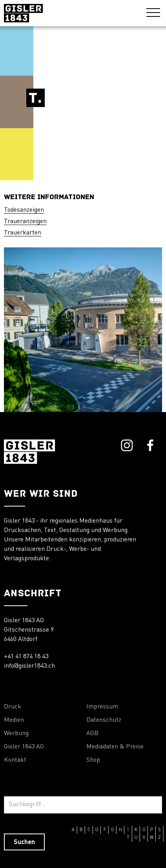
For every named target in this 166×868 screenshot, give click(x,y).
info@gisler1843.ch (29, 666)
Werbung (16, 734)
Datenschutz (104, 720)
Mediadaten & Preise (115, 747)
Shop (93, 760)
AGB (92, 734)
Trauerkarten (23, 233)
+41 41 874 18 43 (26, 657)
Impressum (102, 707)
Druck (13, 707)
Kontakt (15, 760)
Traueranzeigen (25, 222)
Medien (14, 720)
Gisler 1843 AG (24, 747)
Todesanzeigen (24, 210)
